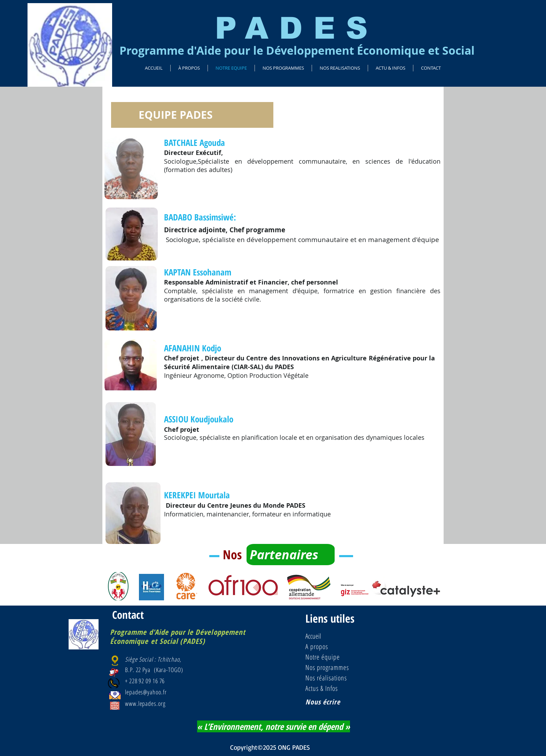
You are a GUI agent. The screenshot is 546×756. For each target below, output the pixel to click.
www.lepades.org (145, 703)
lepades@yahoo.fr (146, 692)
